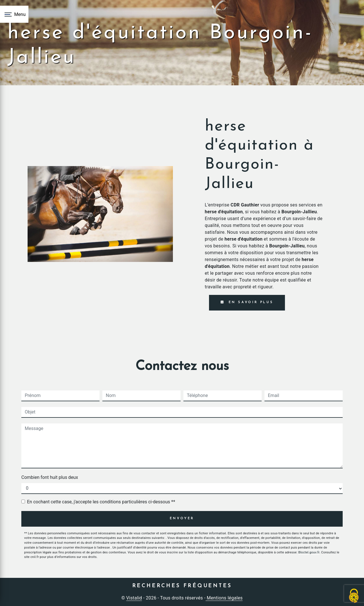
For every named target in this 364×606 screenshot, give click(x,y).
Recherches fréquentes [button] (182, 586)
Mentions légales (224, 598)
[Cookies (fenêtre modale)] (354, 596)
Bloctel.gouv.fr (309, 552)
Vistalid (134, 598)
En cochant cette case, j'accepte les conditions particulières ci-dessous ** (101, 502)
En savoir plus (247, 302)
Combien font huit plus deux (50, 477)
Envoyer (182, 519)
